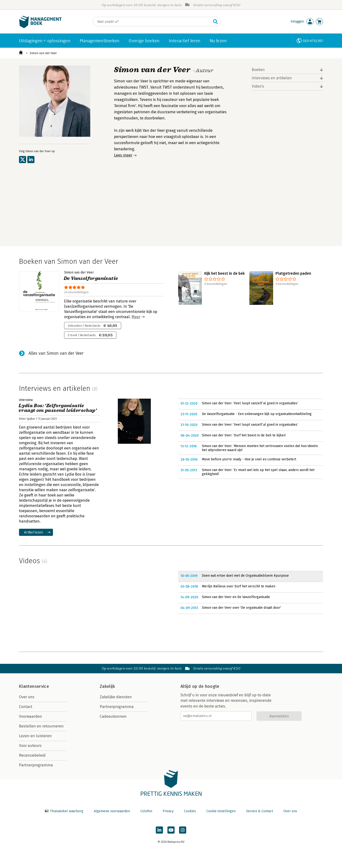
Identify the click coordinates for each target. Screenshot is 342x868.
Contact (26, 707)
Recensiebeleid (32, 755)
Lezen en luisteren (35, 736)
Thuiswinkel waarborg (65, 811)
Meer (136, 317)
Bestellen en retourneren (41, 726)
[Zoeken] (152, 22)
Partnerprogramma (36, 765)
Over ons (27, 697)
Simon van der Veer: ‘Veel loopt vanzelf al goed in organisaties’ (250, 403)
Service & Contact (259, 811)
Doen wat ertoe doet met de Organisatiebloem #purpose (245, 576)
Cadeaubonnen (113, 716)
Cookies (190, 811)
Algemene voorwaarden (112, 811)
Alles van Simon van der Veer (56, 353)
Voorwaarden (31, 716)
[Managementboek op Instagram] (183, 830)
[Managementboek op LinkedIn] (159, 830)
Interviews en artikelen (272, 78)
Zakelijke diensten (116, 697)
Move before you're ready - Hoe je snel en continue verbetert (249, 459)
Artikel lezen (34, 532)
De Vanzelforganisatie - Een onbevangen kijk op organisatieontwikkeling (257, 414)
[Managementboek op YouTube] (171, 830)
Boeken (258, 70)
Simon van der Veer (43, 53)
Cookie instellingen (221, 811)
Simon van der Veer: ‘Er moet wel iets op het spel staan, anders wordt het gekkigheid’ (258, 472)
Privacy (168, 811)
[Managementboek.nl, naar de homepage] (40, 27)
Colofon (146, 811)
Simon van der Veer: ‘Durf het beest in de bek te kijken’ (244, 435)
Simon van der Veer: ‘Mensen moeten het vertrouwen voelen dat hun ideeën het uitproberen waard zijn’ (260, 448)
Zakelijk (107, 686)
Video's (258, 86)
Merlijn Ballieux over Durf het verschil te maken (239, 586)
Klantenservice (34, 686)
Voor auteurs (30, 746)
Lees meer (123, 155)
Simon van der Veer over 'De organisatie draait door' (241, 608)
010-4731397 (313, 41)
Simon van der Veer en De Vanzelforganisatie (236, 597)
